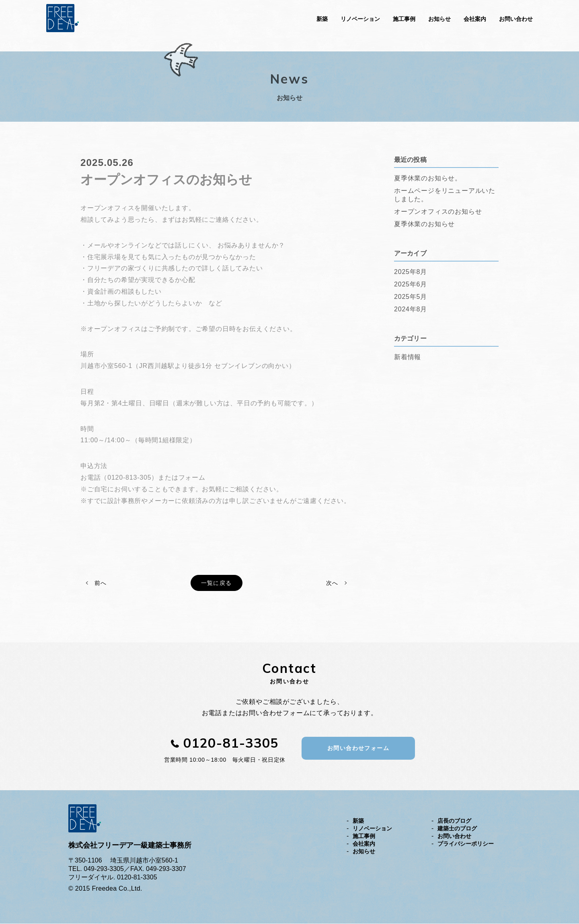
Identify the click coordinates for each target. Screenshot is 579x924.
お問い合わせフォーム (358, 748)
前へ (100, 583)
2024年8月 (411, 309)
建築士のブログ (457, 829)
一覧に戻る (217, 583)
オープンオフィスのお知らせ (438, 211)
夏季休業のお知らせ (424, 224)
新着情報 (408, 357)
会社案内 (475, 19)
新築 (322, 19)
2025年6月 (411, 284)
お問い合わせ (516, 19)
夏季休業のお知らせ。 (428, 178)
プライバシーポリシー (466, 844)
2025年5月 (411, 296)
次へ (332, 583)
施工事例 (404, 19)
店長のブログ (454, 821)
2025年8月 (411, 271)
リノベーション (360, 19)
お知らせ (439, 19)
